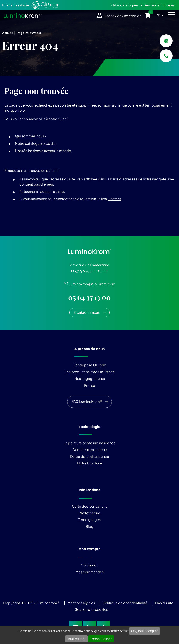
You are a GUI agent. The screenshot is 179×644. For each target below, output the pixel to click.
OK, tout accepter (144, 631)
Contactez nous (87, 312)
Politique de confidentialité (125, 603)
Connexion (89, 565)
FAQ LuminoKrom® (87, 401)
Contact (114, 199)
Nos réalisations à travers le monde (43, 151)
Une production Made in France (90, 372)
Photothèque (89, 513)
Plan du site (164, 603)
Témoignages (89, 520)
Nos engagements (90, 378)
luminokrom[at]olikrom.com (92, 284)
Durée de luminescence (90, 456)
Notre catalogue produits (36, 143)
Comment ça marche (90, 450)
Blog (89, 526)
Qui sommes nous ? (31, 136)
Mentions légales (81, 603)
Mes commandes (90, 572)
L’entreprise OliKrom (89, 365)
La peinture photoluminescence (89, 443)
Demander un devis (159, 5)
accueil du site (52, 191)
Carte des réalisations (89, 506)
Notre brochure (90, 463)
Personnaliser (101, 639)
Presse (90, 385)
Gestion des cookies (91, 609)
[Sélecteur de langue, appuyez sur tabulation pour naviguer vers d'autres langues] (161, 15)
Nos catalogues (126, 5)
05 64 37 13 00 (89, 297)
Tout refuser (76, 639)
